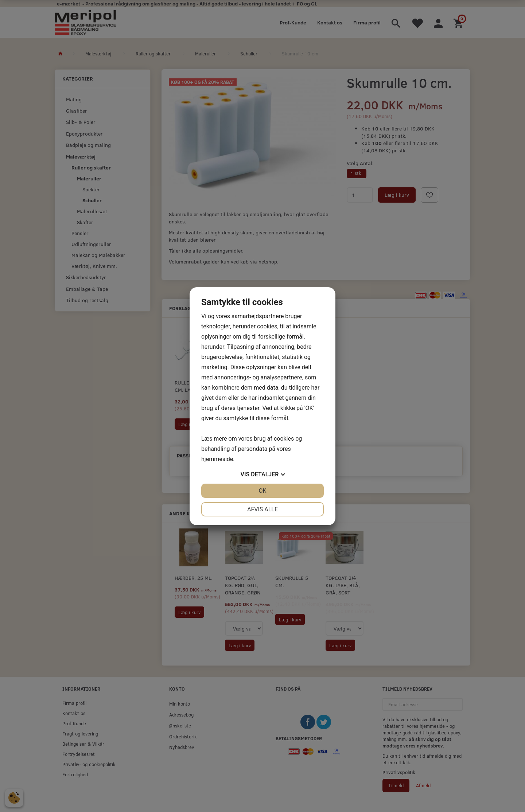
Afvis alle (262, 509)
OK (262, 491)
